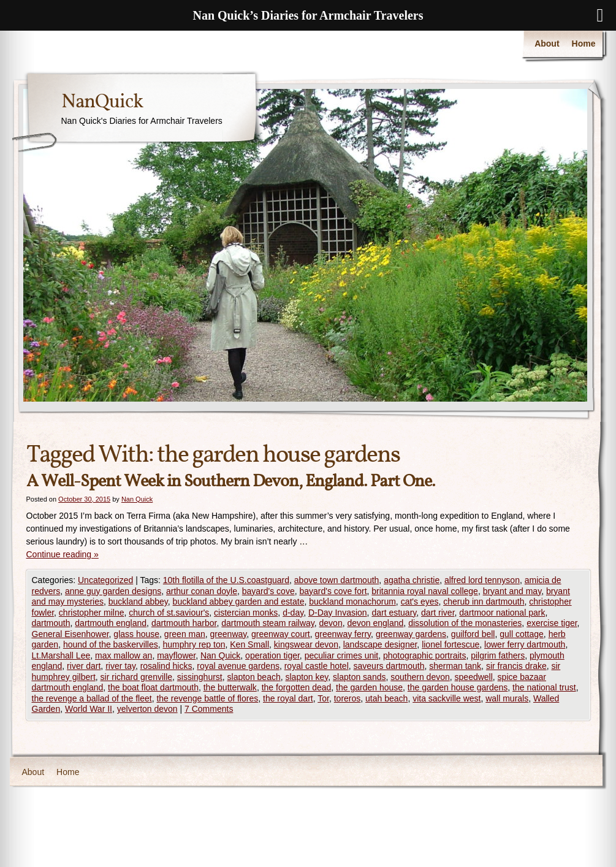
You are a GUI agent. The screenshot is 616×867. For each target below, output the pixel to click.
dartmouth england (111, 623)
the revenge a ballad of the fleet (92, 698)
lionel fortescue (451, 644)
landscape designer (380, 644)
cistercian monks (246, 613)
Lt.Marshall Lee (61, 655)
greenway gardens (411, 634)
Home (584, 44)
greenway (229, 634)
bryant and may (512, 591)
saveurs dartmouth (389, 666)
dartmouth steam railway (268, 623)
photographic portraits (424, 655)
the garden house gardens (458, 687)
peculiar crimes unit (342, 655)
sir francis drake (516, 666)
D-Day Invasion (338, 613)
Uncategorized (105, 580)
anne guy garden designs (113, 591)
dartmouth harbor (184, 623)
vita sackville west (447, 698)
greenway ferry (343, 634)
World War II (89, 709)
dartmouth (51, 623)
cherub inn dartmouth (484, 602)
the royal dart (288, 698)
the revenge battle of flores (207, 698)
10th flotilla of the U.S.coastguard (226, 580)
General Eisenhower (70, 634)
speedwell (474, 677)
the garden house (369, 687)
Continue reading (63, 554)
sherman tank (455, 666)
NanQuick (102, 102)
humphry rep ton (194, 644)
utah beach (386, 698)
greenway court (281, 634)
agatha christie (412, 580)
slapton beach (254, 677)
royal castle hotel (317, 666)
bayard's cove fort (333, 591)
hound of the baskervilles (111, 644)
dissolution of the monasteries (465, 623)
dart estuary (394, 613)
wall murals (507, 698)
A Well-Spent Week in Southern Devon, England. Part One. (231, 482)
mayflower (176, 655)
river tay (120, 666)
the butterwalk (230, 687)
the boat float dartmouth (153, 687)
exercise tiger (552, 623)
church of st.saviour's (169, 613)
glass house (136, 634)
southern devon (420, 677)
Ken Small (249, 644)
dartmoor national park (502, 613)
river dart (84, 666)
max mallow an (124, 655)
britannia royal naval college (425, 591)
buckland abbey (138, 602)
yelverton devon (147, 709)
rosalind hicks (166, 666)
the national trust (544, 687)
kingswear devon (306, 644)
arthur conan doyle (202, 591)
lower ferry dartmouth (525, 644)
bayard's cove (268, 591)
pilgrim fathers (498, 655)
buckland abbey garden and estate (239, 602)
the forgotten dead (297, 687)
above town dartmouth (337, 580)
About (547, 44)
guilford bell (473, 634)
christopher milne (92, 613)
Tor (323, 698)
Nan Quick (137, 499)
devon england (375, 623)
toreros (348, 698)
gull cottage (522, 634)
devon (331, 623)
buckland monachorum (352, 602)
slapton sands (359, 677)
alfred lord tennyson (482, 580)
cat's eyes (420, 602)
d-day (293, 613)
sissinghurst (200, 677)
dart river (438, 613)
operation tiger (272, 655)
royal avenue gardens (238, 666)
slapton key (307, 677)
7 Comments (209, 709)
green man (185, 634)
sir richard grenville (136, 677)
